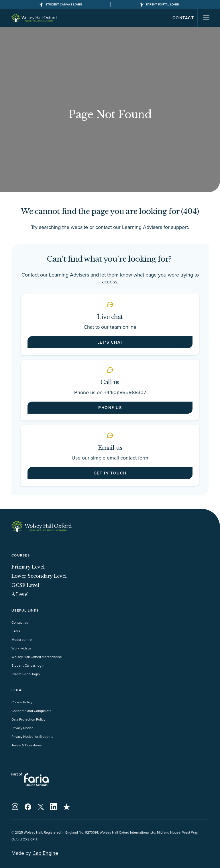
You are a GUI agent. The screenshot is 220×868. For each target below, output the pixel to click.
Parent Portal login (26, 674)
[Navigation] (207, 18)
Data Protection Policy (28, 719)
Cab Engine (45, 853)
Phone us (110, 408)
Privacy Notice (22, 728)
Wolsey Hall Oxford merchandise (37, 657)
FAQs (16, 631)
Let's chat (110, 342)
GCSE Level (25, 585)
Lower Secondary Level (39, 576)
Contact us (20, 622)
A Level (20, 594)
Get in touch (110, 473)
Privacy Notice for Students (32, 736)
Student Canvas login (28, 665)
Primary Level (28, 567)
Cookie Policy (22, 702)
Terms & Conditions (27, 745)
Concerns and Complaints (31, 711)
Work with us (21, 648)
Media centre (22, 640)
